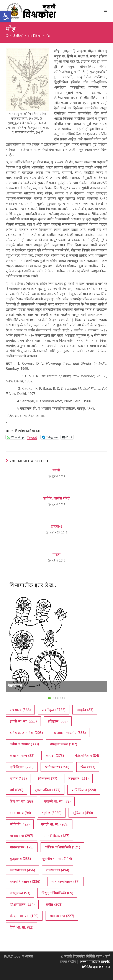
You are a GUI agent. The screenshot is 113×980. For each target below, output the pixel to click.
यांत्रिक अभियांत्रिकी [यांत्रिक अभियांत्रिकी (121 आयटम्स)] (62, 847)
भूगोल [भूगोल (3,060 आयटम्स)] (52, 813)
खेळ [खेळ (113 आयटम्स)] (88, 767)
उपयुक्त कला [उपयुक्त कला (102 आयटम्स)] (64, 744)
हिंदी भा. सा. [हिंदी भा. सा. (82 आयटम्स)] (21, 927)
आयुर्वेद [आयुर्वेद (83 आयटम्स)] (85, 710)
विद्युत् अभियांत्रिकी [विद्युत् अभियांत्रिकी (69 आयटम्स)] (57, 893)
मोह (48, 36)
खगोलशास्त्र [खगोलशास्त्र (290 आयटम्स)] (57, 767)
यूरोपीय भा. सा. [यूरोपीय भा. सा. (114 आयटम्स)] (57, 859)
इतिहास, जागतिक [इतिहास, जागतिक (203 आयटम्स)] (26, 733)
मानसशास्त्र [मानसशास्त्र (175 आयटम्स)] (22, 847)
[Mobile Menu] (106, 10)
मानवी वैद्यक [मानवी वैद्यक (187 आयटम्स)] (57, 836)
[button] (6, 16)
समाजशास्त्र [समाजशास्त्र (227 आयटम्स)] (62, 916)
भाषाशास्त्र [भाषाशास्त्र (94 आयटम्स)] (20, 813)
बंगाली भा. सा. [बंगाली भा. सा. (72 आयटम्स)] (57, 801)
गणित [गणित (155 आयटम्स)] (18, 778)
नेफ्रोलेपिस (15, 685)
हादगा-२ (56, 526)
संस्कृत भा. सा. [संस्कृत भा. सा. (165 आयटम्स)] (24, 916)
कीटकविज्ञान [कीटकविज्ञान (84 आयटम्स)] (87, 756)
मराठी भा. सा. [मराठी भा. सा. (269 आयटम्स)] (55, 824)
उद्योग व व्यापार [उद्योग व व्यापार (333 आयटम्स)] (24, 744)
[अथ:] (7, 36)
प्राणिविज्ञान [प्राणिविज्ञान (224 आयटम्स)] (84, 790)
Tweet (32, 437)
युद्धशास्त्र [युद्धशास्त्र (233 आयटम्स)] (20, 859)
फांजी (56, 470)
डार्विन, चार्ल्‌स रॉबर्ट (56, 498)
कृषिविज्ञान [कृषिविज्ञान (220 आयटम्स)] (22, 767)
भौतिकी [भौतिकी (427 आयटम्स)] (20, 824)
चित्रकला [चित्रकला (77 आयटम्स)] (47, 778)
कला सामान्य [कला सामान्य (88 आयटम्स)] (22, 756)
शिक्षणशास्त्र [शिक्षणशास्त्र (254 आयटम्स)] (22, 904)
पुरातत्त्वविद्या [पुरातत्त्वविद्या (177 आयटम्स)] (47, 790)
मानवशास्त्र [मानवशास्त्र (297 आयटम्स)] (21, 836)
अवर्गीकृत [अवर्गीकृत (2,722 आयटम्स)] (54, 710)
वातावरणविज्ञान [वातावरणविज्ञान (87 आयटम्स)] (65, 881)
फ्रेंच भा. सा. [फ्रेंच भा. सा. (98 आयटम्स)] (21, 801)
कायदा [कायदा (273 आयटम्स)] (55, 756)
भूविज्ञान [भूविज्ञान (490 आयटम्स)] (83, 813)
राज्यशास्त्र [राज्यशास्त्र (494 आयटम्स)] (58, 870)
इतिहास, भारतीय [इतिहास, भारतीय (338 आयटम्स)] (70, 733)
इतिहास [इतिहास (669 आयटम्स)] (58, 721)
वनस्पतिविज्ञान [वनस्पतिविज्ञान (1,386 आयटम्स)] (25, 881)
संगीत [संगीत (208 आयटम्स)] (54, 904)
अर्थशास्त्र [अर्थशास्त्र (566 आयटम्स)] (20, 710)
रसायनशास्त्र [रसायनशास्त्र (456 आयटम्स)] (22, 870)
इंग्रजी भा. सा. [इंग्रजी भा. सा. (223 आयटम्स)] (23, 721)
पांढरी (56, 554)
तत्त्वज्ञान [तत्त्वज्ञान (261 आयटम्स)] (78, 778)
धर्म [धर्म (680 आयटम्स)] (16, 790)
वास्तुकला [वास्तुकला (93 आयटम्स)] (20, 893)
